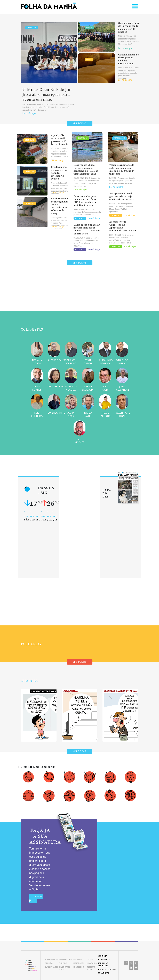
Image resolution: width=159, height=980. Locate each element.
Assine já (36, 898)
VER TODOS (80, 123)
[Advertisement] (79, 296)
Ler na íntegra (29, 113)
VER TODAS (79, 751)
